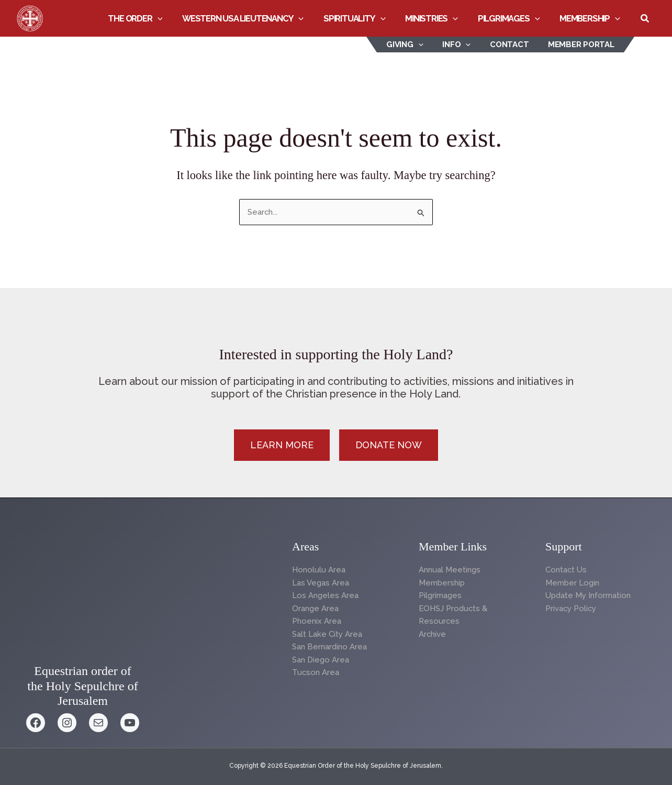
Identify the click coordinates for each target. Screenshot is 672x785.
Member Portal (583, 45)
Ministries (438, 18)
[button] (171, 18)
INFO (465, 45)
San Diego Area (321, 660)
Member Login (572, 583)
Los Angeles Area (325, 595)
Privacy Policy (571, 609)
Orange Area (315, 609)
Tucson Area (316, 673)
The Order (149, 18)
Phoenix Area (317, 622)
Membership (591, 18)
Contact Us (566, 570)
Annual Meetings (450, 570)
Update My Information (588, 595)
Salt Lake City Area (327, 635)
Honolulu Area (319, 570)
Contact (514, 45)
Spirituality (363, 18)
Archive (433, 635)
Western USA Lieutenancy (254, 18)
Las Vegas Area (321, 583)
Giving (417, 45)
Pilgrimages (513, 18)
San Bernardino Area (329, 647)
